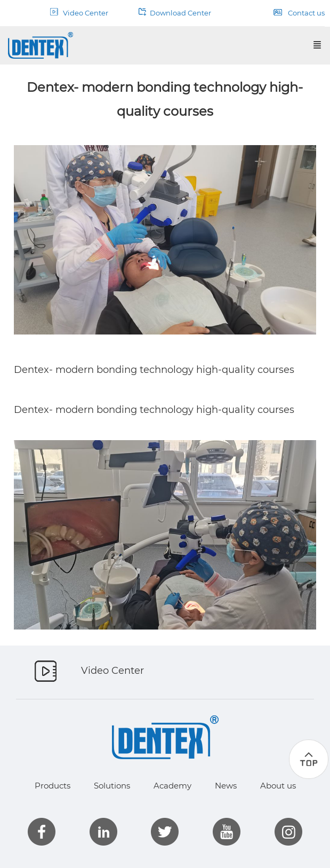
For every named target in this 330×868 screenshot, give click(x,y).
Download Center (175, 13)
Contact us (299, 13)
